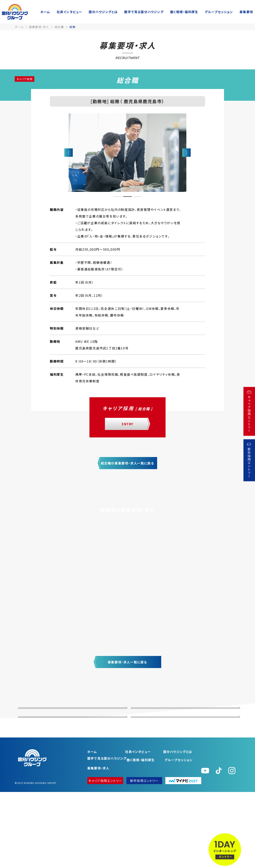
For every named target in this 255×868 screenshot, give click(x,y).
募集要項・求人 (39, 27)
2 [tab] (127, 197)
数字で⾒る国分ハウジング (144, 12)
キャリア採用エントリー (105, 857)
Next (186, 153)
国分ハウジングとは (103, 12)
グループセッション (219, 12)
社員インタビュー (69, 12)
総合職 (59, 27)
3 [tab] (137, 197)
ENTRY (128, 424)
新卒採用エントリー (144, 857)
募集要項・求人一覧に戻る (127, 662)
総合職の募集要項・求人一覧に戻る (127, 463)
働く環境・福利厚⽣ (184, 12)
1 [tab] (118, 197)
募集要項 (246, 12)
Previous (69, 153)
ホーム (45, 12)
